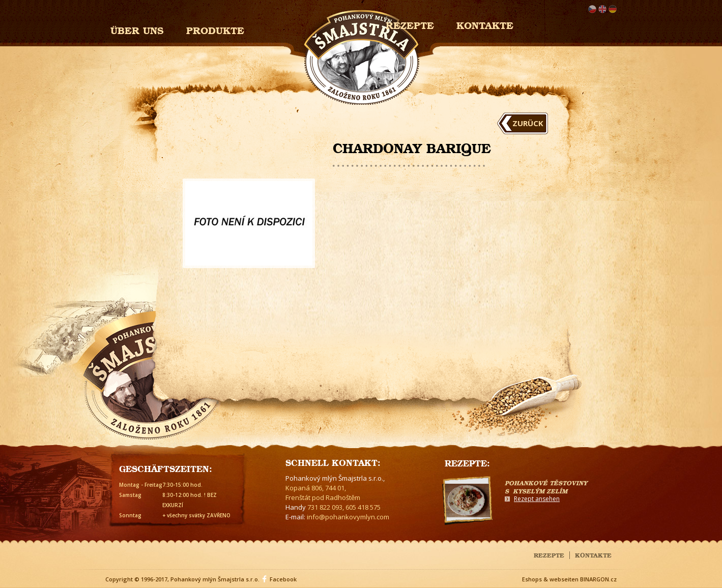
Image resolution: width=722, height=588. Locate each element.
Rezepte (549, 554)
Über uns (137, 29)
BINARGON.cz (598, 579)
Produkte (215, 29)
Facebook (283, 579)
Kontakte (485, 24)
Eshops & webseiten (550, 579)
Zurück (528, 123)
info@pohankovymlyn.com (348, 517)
